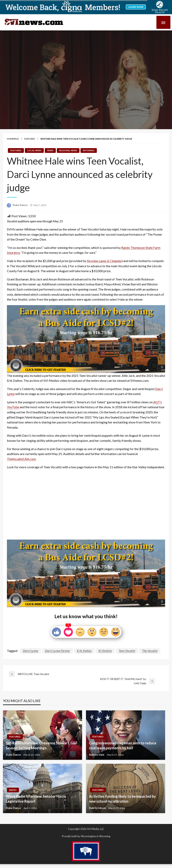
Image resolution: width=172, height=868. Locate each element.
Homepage (13, 139)
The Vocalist (150, 651)
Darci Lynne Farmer (57, 651)
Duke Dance (20, 205)
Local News (34, 150)
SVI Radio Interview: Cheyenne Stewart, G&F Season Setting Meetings (42, 745)
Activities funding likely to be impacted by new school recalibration (122, 799)
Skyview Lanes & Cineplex (104, 261)
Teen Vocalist (127, 651)
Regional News (68, 150)
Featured (30, 139)
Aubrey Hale (97, 755)
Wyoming (89, 150)
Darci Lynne (30, 651)
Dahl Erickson (98, 808)
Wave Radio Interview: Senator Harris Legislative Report (36, 799)
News (50, 150)
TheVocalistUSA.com (21, 459)
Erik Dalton (84, 651)
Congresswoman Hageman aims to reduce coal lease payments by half (123, 745)
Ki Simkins (105, 651)
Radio (13, 790)
